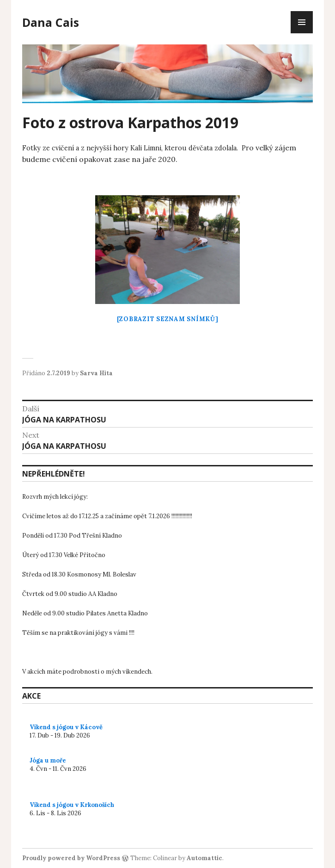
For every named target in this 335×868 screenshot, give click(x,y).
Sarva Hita (96, 373)
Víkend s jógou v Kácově (66, 727)
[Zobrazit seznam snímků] (168, 319)
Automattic (204, 858)
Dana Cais (51, 22)
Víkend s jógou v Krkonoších (72, 805)
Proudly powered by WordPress (71, 858)
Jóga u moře (48, 760)
